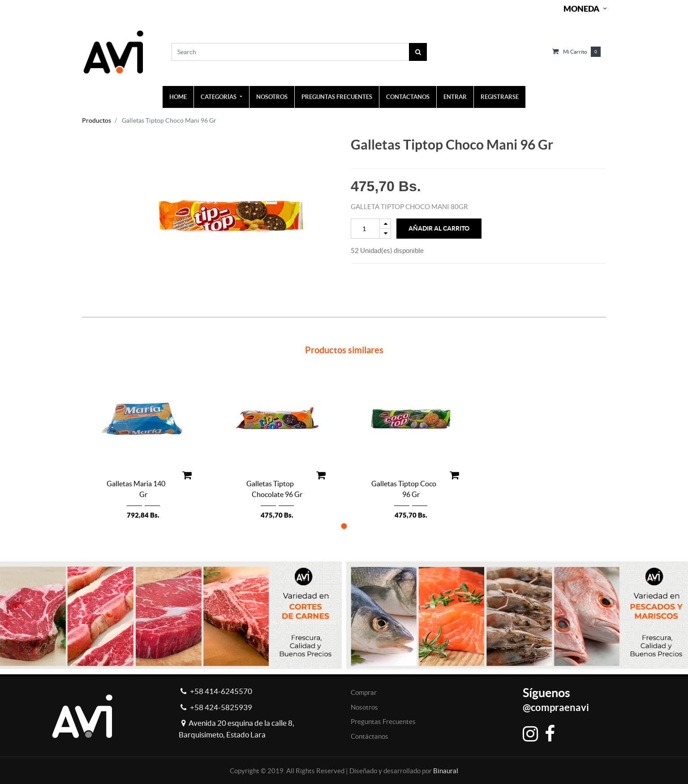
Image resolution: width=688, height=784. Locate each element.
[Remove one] (385, 233)
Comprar (364, 692)
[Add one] (385, 224)
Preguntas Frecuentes (383, 722)
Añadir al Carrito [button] (439, 228)
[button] (344, 526)
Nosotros (364, 707)
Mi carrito (575, 52)
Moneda (581, 9)
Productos (97, 120)
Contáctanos (370, 736)
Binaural (446, 771)
